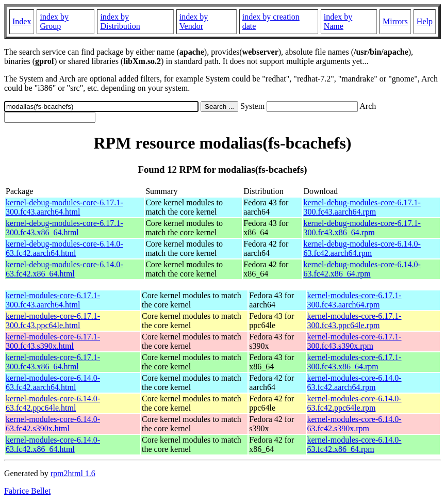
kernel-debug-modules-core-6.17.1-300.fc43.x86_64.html (64, 228)
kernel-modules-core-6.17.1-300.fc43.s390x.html (53, 341)
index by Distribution (120, 21)
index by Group (54, 21)
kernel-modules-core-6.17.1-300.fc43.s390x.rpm (355, 341)
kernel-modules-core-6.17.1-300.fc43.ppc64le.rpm (355, 321)
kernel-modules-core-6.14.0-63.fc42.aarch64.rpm (355, 383)
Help (425, 21)
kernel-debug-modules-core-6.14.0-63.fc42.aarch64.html (64, 248)
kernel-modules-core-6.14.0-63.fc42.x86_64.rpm (355, 444)
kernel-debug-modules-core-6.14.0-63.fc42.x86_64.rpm (362, 269)
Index (22, 21)
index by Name (338, 21)
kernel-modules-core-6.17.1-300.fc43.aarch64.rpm (355, 300)
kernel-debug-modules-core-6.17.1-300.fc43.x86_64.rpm (362, 228)
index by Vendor (194, 21)
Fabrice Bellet (27, 491)
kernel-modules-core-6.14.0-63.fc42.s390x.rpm (355, 424)
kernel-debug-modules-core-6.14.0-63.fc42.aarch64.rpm (362, 248)
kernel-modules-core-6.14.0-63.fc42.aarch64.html (53, 383)
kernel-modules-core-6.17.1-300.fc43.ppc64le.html (53, 321)
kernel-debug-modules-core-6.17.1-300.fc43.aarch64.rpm (362, 207)
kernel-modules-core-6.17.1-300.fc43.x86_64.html (53, 362)
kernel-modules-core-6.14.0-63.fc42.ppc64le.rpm (355, 403)
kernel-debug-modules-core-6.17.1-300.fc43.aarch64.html (64, 207)
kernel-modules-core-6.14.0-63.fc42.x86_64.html (53, 444)
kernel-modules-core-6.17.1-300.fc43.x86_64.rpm (355, 362)
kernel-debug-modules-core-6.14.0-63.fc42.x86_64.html (64, 269)
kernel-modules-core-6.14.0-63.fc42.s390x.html (53, 424)
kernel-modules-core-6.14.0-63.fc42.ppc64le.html (53, 403)
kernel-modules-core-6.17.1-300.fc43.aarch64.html (53, 300)
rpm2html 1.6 (73, 473)
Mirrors (395, 21)
